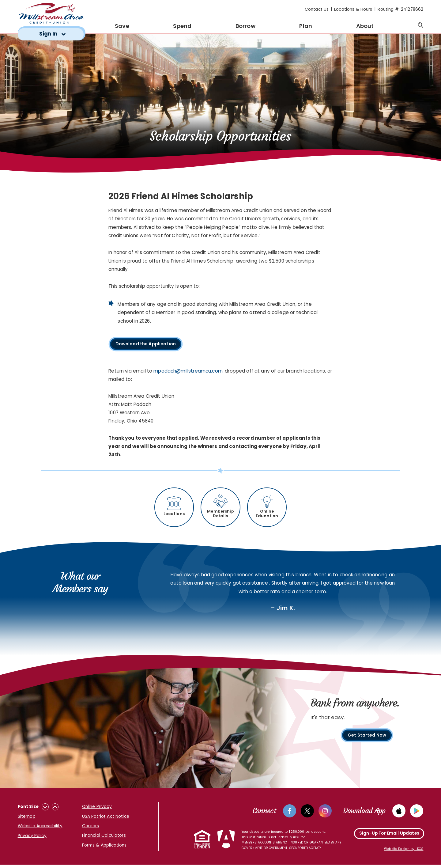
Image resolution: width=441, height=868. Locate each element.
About (365, 26)
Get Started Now (367, 739)
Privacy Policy (32, 838)
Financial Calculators (104, 838)
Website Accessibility (40, 829)
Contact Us (317, 9)
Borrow (245, 26)
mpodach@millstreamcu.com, (189, 371)
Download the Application (149, 345)
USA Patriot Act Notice (106, 819)
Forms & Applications (104, 848)
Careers (91, 828)
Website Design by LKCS (404, 852)
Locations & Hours (353, 9)
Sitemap (27, 819)
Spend (182, 26)
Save (122, 26)
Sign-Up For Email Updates (389, 837)
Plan (306, 26)
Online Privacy (97, 809)
